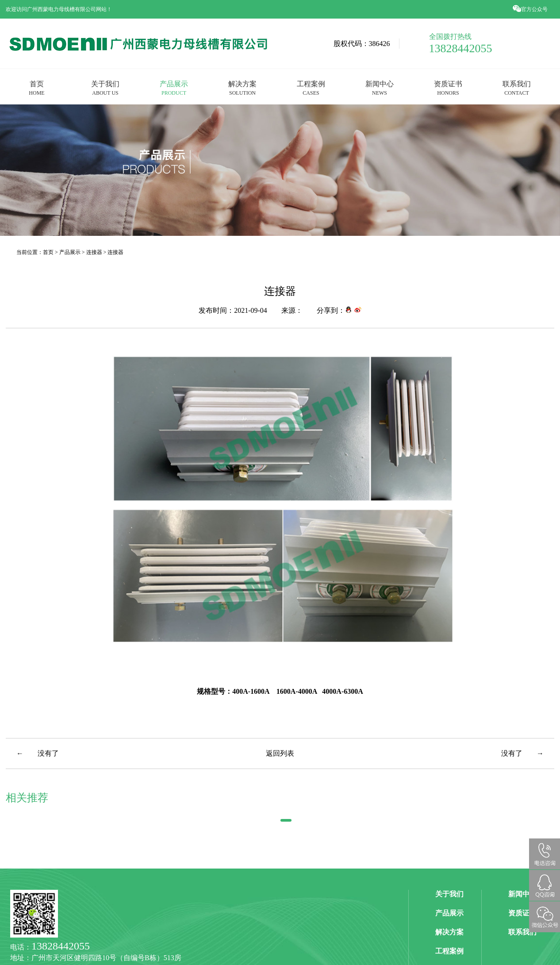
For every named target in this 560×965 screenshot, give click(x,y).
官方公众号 (531, 9)
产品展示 (174, 88)
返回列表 (280, 753)
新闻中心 (380, 88)
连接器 (95, 252)
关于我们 (105, 88)
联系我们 (517, 88)
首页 (36, 88)
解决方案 (242, 88)
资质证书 (448, 88)
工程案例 (311, 88)
